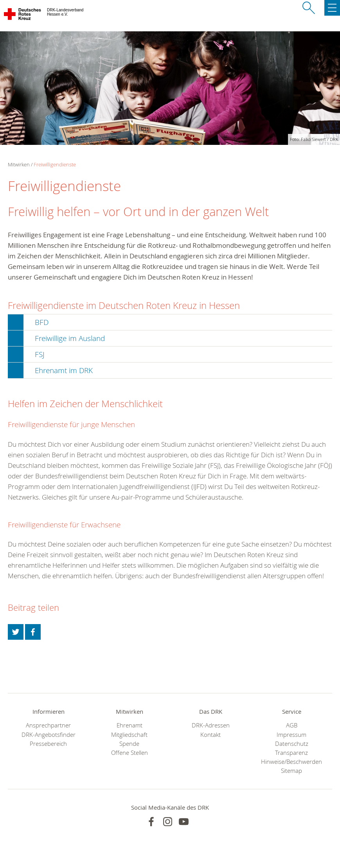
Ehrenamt (130, 725)
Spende (129, 744)
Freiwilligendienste (55, 164)
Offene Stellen (130, 753)
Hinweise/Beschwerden (291, 762)
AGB (292, 725)
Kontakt (210, 735)
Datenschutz (292, 744)
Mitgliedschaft (129, 735)
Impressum (291, 735)
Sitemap (291, 771)
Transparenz (291, 753)
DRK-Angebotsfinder (49, 735)
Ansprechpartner (48, 725)
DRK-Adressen (211, 725)
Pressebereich (48, 744)
